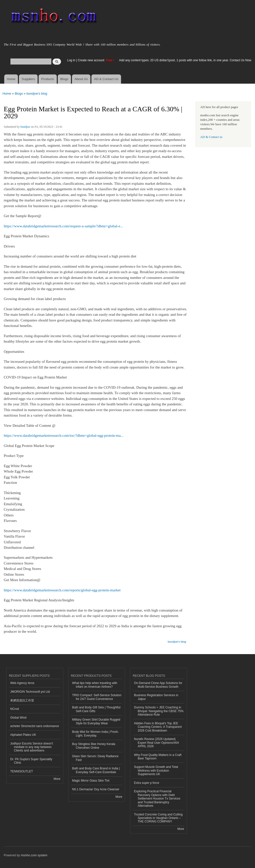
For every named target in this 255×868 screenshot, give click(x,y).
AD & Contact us (211, 137)
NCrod (15, 709)
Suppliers (28, 79)
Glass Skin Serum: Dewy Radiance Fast (96, 758)
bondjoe (25, 127)
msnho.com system (34, 855)
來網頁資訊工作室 (22, 700)
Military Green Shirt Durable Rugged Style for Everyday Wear (96, 721)
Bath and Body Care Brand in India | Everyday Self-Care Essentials (96, 770)
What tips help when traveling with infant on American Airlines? (95, 685)
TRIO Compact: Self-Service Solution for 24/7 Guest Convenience (97, 697)
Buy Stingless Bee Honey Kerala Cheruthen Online (94, 746)
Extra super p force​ (147, 783)
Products (48, 79)
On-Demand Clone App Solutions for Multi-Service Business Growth (158, 685)
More (57, 779)
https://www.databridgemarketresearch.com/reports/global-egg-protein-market (62, 590)
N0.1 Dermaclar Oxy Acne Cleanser (96, 789)
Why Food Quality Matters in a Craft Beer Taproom (158, 757)
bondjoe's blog (37, 93)
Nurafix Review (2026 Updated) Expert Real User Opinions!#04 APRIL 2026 (156, 743)
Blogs (64, 79)
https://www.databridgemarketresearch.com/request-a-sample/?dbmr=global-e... (63, 226)
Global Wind (18, 718)
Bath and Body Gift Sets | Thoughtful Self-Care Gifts (96, 709)
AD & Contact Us (106, 79)
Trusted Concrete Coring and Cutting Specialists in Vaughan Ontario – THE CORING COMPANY (158, 818)
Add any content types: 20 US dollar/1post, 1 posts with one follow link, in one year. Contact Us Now (185, 60)
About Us (81, 79)
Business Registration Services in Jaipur (156, 697)
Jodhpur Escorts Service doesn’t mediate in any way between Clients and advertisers (32, 747)
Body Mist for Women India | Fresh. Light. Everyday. (96, 734)
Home (11, 79)
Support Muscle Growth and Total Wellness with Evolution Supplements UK (156, 771)
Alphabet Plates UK (23, 735)
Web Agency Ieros (22, 683)
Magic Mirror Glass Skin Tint (91, 781)
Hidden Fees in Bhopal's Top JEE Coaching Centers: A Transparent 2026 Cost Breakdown (158, 727)
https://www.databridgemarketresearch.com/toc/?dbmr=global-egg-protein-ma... (64, 435)
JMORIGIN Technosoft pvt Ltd (30, 692)
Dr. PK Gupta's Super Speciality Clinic (31, 761)
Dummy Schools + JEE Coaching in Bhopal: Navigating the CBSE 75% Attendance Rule (159, 711)
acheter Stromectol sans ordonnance (35, 726)
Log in (71, 60)
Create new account (91, 60)
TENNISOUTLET (22, 771)
